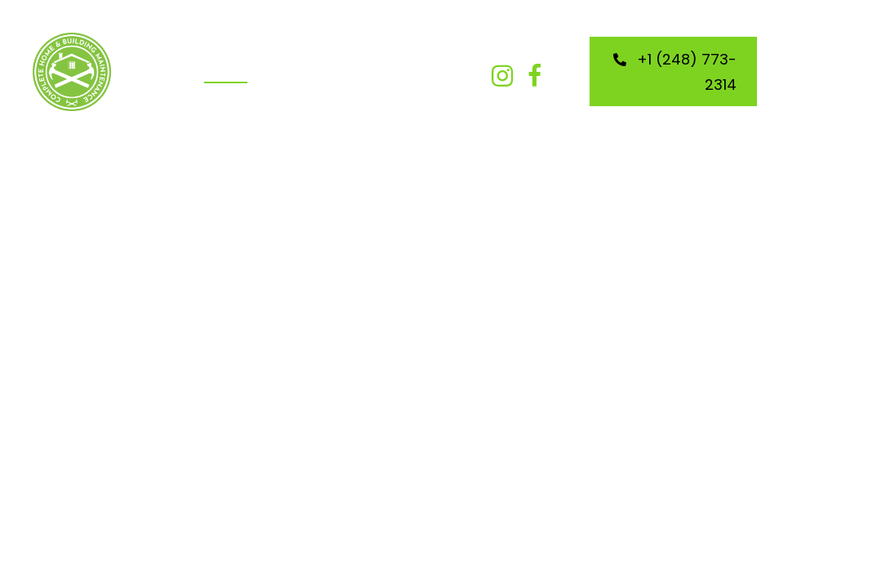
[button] (502, 76)
